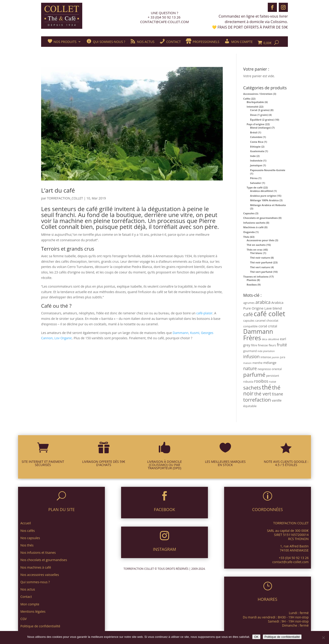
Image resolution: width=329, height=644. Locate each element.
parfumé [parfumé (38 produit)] (254, 375)
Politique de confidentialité (282, 637)
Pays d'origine (256, 124)
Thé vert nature (260, 267)
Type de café (255, 187)
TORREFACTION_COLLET (65, 198)
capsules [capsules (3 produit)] (249, 321)
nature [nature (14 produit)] (250, 368)
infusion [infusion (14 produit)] (252, 357)
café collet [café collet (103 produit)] (270, 314)
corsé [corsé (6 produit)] (263, 326)
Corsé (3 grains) (260, 110)
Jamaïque (256, 165)
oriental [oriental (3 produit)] (277, 369)
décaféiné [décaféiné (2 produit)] (273, 339)
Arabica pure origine (263, 196)
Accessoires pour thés (261, 240)
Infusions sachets (254, 223)
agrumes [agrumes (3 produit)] (249, 303)
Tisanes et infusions (256, 277)
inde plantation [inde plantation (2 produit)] (266, 351)
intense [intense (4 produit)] (266, 357)
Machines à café (253, 227)
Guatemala (257, 151)
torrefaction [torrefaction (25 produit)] (257, 400)
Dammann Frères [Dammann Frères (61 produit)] (258, 335)
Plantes (252, 280)
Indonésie (256, 160)
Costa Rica (257, 142)
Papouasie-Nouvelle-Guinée (268, 170)
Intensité (252, 107)
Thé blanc (256, 253)
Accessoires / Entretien (258, 94)
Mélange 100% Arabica (264, 200)
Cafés (247, 99)
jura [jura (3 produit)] (283, 357)
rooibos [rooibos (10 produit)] (261, 381)
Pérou (254, 178)
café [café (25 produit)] (248, 314)
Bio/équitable (255, 102)
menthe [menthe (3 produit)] (257, 363)
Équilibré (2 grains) (262, 120)
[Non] (323, 638)
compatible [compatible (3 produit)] (251, 326)
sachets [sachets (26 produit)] (252, 387)
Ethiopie (255, 147)
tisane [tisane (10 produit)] (277, 394)
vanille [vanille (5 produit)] (277, 400)
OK (256, 637)
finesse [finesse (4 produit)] (263, 345)
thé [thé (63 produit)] (267, 387)
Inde (253, 156)
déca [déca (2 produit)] (265, 339)
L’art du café (58, 190)
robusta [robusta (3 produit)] (248, 382)
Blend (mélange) (261, 128)
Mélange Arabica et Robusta (268, 205)
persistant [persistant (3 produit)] (273, 376)
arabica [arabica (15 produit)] (263, 302)
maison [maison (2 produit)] (248, 363)
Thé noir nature (260, 258)
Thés (246, 237)
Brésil (254, 132)
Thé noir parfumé (261, 262)
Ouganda (249, 232)
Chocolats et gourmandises (261, 218)
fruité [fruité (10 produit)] (282, 345)
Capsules (249, 213)
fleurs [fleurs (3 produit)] (272, 345)
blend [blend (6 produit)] (277, 308)
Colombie (256, 137)
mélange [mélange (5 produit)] (270, 363)
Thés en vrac (255, 250)
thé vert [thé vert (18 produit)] (263, 394)
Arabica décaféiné (262, 191)
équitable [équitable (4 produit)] (250, 406)
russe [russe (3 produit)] (273, 382)
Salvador (256, 183)
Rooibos (252, 285)
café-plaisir (204, 313)
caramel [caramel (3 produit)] (260, 321)
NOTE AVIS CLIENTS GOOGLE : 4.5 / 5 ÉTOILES (286, 463)
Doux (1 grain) (259, 115)
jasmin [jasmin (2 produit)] (276, 357)
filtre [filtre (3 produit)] (254, 345)
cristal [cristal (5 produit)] (273, 326)
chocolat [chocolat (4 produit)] (272, 321)
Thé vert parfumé (261, 272)
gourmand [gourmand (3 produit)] (250, 351)
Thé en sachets (256, 245)
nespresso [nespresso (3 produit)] (264, 369)
